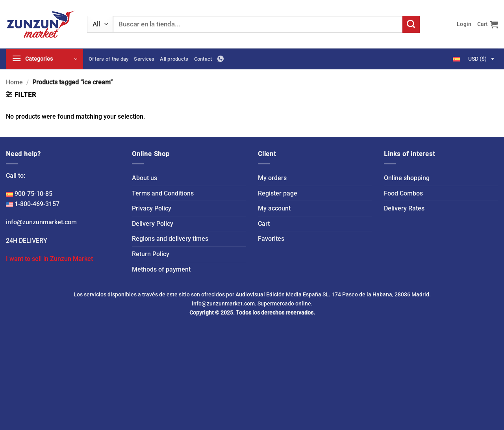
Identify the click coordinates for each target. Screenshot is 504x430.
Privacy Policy (152, 208)
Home (14, 82)
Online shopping (407, 178)
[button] (464, 24)
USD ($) (477, 59)
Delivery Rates (404, 208)
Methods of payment (161, 269)
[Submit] (411, 24)
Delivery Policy (153, 224)
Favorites (271, 239)
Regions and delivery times (170, 239)
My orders (272, 178)
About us (145, 178)
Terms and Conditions (163, 193)
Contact (203, 59)
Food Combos (403, 193)
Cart (264, 224)
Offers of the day (108, 59)
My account (274, 208)
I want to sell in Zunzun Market (49, 259)
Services (144, 59)
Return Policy (151, 254)
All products (174, 59)
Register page (278, 193)
